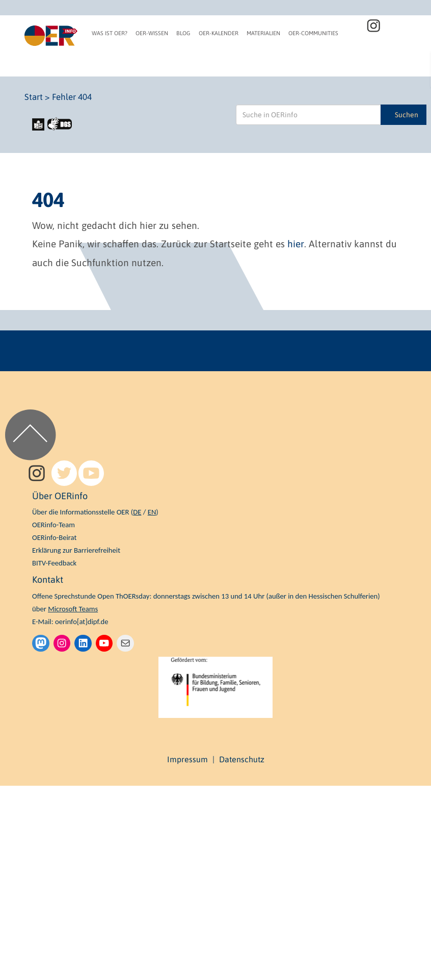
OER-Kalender (219, 33)
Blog (183, 33)
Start (34, 97)
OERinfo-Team (53, 525)
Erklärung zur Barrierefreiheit (76, 550)
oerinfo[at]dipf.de (82, 622)
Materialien (263, 33)
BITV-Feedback (54, 563)
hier (296, 244)
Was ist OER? (110, 33)
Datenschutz (242, 759)
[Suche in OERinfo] (308, 115)
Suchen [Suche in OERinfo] (407, 115)
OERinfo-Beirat (54, 537)
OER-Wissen (152, 33)
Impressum (187, 759)
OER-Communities (313, 33)
